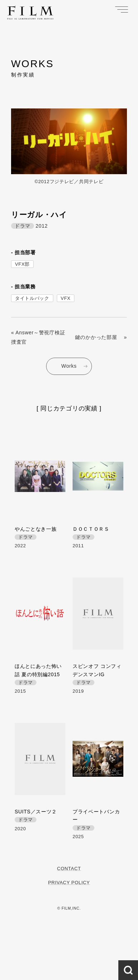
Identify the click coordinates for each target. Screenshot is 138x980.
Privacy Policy (69, 883)
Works (69, 366)
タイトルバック (32, 298)
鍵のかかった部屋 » (101, 337)
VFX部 (22, 264)
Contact (69, 868)
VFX (66, 298)
